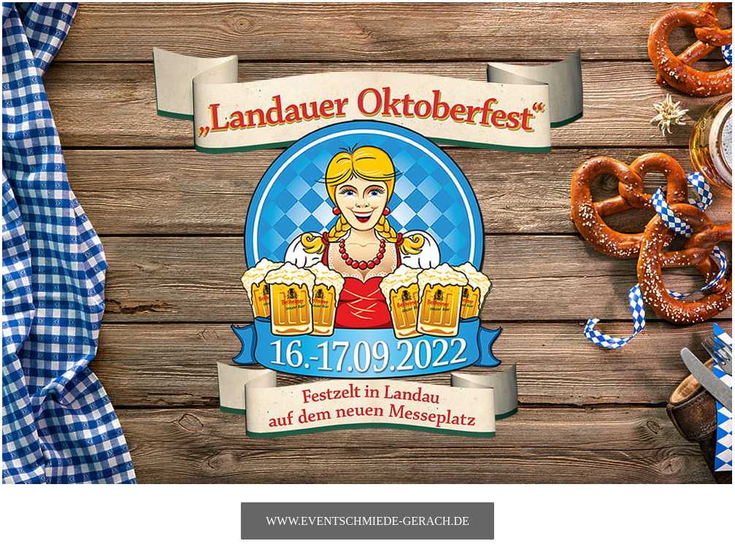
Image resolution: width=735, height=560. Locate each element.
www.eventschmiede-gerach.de (367, 521)
